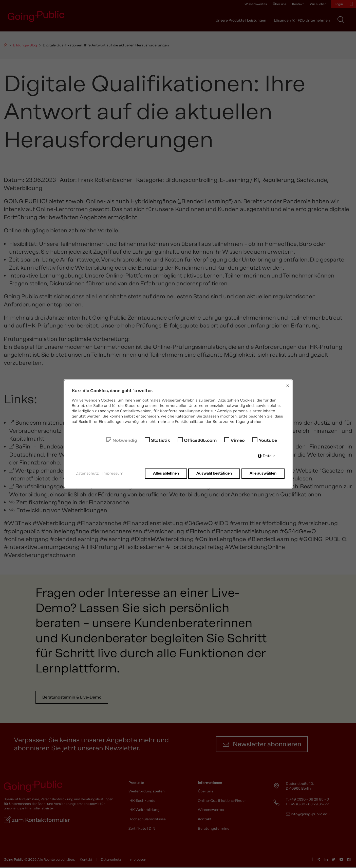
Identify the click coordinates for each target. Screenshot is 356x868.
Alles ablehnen (165, 473)
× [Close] (288, 386)
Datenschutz (87, 473)
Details (269, 456)
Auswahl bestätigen (214, 473)
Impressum (113, 473)
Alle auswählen (263, 473)
